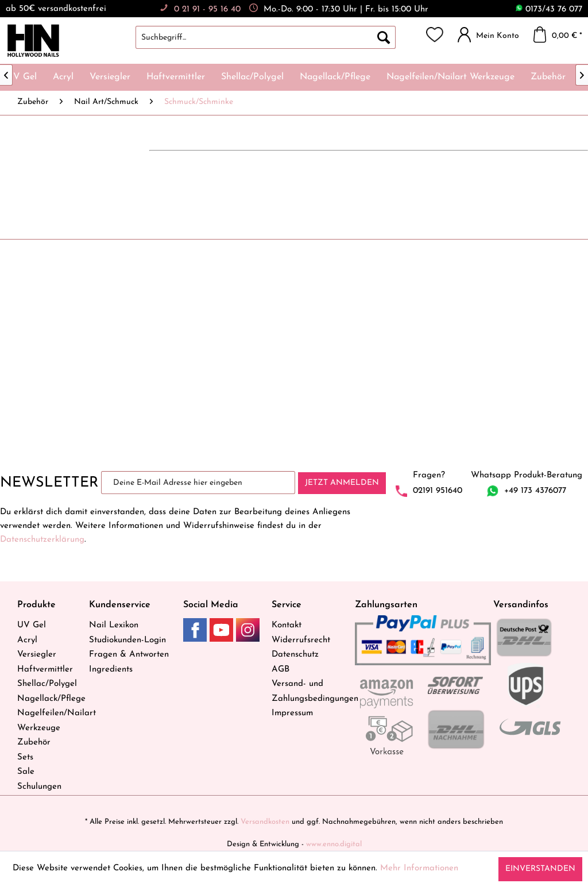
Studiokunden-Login (127, 640)
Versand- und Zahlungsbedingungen (310, 691)
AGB (281, 670)
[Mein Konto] (491, 34)
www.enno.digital (334, 844)
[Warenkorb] (561, 34)
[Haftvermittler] (176, 77)
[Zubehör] (548, 77)
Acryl (27, 640)
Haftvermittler (45, 670)
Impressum (292, 713)
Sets (25, 757)
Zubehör (34, 743)
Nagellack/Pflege (50, 699)
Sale (26, 772)
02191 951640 (438, 491)
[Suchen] (384, 37)
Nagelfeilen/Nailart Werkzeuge (50, 721)
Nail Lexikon (114, 625)
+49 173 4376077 (535, 491)
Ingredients (111, 670)
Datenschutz (295, 655)
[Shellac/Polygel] (252, 77)
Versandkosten (265, 822)
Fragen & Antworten (129, 655)
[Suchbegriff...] (266, 37)
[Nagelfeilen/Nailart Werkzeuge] (450, 77)
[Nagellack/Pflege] (335, 77)
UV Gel (32, 625)
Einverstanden (540, 869)
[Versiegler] (110, 77)
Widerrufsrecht (301, 640)
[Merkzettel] (435, 34)
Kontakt (287, 625)
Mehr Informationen (419, 868)
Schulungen (39, 787)
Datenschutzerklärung (42, 540)
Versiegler (37, 655)
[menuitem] (277, 37)
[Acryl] (63, 77)
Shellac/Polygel (47, 684)
